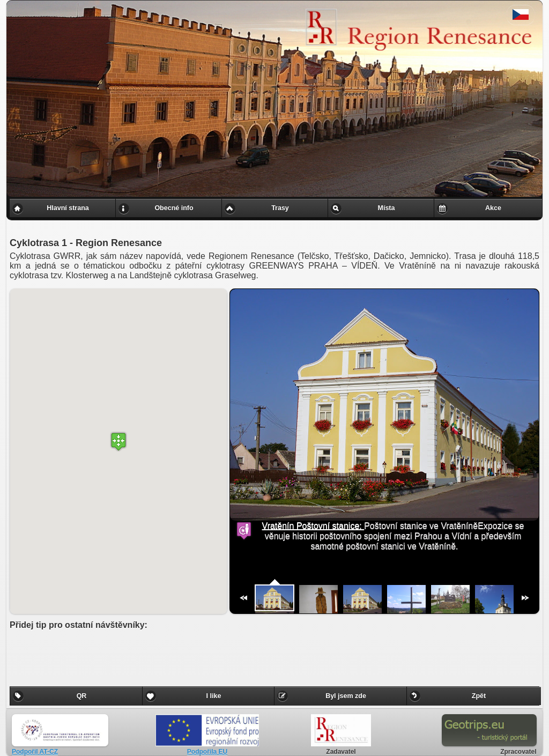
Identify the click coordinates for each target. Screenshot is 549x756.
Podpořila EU (207, 752)
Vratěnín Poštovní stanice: (313, 526)
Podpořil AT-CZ (35, 752)
